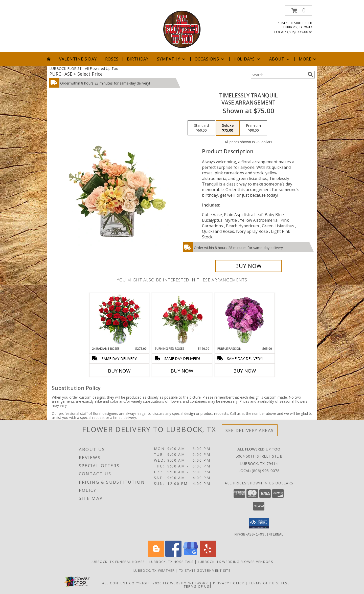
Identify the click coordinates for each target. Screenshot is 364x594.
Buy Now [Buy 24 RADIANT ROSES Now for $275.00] (119, 371)
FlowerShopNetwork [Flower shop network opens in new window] (186, 583)
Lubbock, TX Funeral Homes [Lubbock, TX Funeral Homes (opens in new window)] (118, 561)
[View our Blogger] (156, 555)
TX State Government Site (205, 570)
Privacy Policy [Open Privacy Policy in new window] (229, 583)
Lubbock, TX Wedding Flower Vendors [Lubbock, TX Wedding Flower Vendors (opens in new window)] (236, 561)
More (308, 59)
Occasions (210, 59)
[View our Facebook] (173, 555)
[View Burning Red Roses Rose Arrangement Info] (182, 320)
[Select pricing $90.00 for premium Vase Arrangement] (253, 128)
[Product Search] (278, 75)
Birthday (138, 59)
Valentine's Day (78, 59)
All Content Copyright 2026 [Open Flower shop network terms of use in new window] (132, 583)
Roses (112, 59)
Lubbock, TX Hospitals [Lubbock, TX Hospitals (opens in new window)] (172, 561)
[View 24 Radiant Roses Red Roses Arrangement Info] (119, 320)
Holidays (247, 59)
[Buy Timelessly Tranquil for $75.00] (248, 266)
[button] (299, 11)
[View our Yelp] (208, 555)
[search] (310, 74)
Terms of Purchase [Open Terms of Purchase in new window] (269, 583)
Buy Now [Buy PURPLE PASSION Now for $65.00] (245, 371)
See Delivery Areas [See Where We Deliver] (250, 430)
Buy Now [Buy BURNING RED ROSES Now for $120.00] (182, 371)
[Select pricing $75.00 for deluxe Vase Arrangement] (228, 128)
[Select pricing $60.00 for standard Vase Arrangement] (201, 128)
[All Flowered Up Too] (182, 29)
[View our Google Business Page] (191, 555)
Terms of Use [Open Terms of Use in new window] (198, 586)
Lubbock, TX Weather (154, 570)
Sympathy (172, 59)
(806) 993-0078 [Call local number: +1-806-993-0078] (300, 32)
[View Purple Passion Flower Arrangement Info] (245, 320)
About (280, 59)
